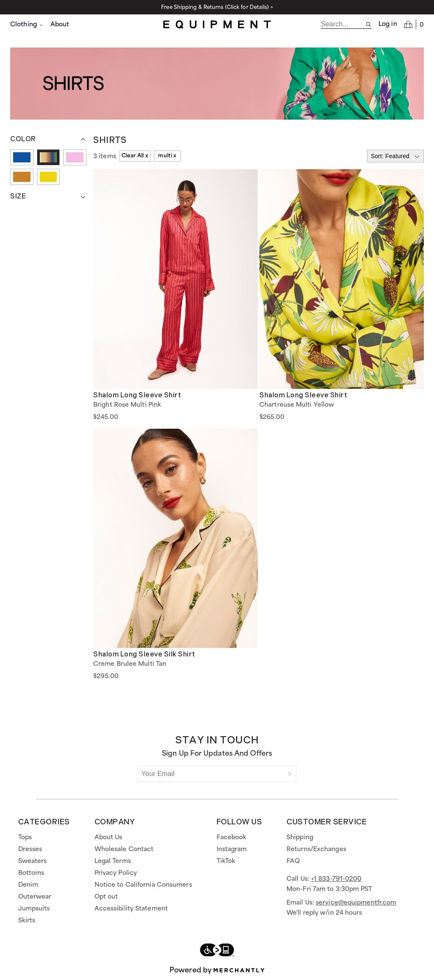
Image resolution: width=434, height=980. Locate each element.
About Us (108, 838)
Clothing (27, 25)
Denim (28, 885)
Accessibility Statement (131, 909)
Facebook (232, 838)
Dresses (30, 849)
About (60, 25)
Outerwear (35, 897)
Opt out (106, 897)
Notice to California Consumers (143, 885)
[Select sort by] (395, 156)
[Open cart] (414, 24)
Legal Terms (113, 861)
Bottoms (31, 873)
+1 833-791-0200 (337, 879)
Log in (388, 24)
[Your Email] (211, 774)
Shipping (300, 838)
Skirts (27, 921)
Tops (25, 838)
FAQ (293, 861)
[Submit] (289, 774)
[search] (343, 24)
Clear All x (135, 156)
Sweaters (33, 861)
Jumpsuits (34, 909)
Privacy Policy (116, 873)
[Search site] (369, 24)
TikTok (226, 861)
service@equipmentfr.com (356, 903)
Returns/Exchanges (316, 849)
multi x (167, 156)
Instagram (232, 849)
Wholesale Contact (124, 849)
